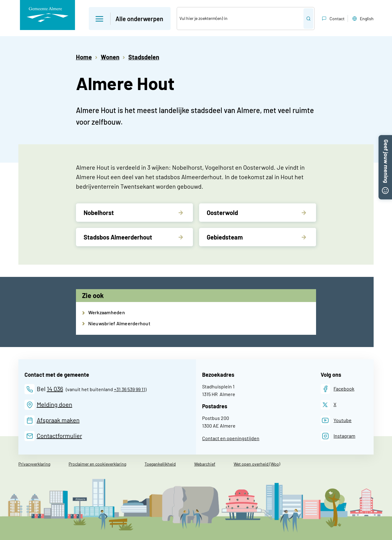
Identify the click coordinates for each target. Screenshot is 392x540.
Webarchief (205, 464)
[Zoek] (240, 19)
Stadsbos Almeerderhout (118, 237)
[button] (385, 139)
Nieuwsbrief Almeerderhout (119, 323)
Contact (333, 19)
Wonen (110, 57)
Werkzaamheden (107, 312)
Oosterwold (222, 213)
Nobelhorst (99, 213)
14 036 (55, 389)
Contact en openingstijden (231, 438)
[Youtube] (336, 420)
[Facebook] (338, 389)
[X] (329, 405)
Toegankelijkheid (160, 464)
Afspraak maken (58, 420)
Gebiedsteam (225, 237)
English (362, 19)
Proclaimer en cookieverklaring (97, 464)
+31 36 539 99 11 (130, 389)
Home (84, 57)
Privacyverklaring (34, 464)
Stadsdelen (144, 57)
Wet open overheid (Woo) (257, 464)
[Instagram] (338, 436)
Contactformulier (59, 436)
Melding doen (55, 404)
